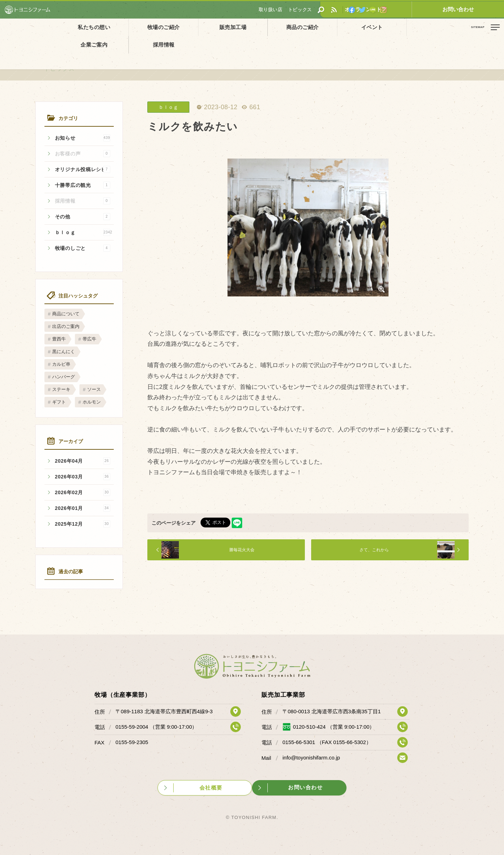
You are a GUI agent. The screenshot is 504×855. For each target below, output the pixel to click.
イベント (307, 27)
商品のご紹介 (252, 27)
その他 (83, 217)
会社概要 (211, 787)
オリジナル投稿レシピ (83, 169)
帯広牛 (89, 339)
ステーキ (61, 389)
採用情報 (417, 27)
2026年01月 (83, 508)
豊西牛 (59, 339)
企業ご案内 (362, 27)
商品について (66, 314)
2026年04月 (83, 461)
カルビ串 (61, 364)
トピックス (33, 43)
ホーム (10, 43)
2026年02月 (83, 492)
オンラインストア (425, 9)
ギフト (59, 402)
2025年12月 (83, 524)
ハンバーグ (64, 377)
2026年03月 (83, 477)
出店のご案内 (66, 326)
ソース (94, 389)
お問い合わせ (478, 9)
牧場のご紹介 (142, 27)
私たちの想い (87, 27)
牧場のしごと (83, 248)
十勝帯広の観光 (83, 185)
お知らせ (83, 138)
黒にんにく (64, 352)
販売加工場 (197, 27)
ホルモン (92, 402)
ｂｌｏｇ (84, 232)
